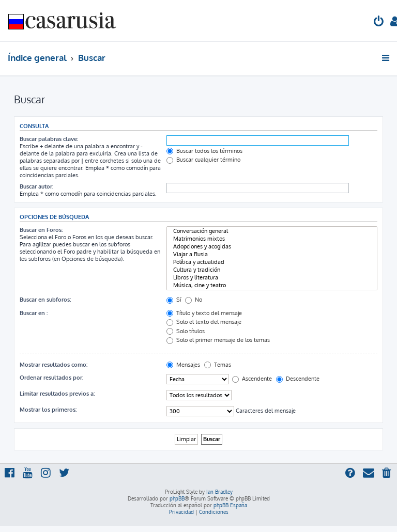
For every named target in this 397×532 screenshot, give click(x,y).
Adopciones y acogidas (272, 247)
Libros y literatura (272, 278)
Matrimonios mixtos (272, 239)
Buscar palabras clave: (49, 139)
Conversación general (272, 231)
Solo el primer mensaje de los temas (218, 340)
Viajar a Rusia (272, 254)
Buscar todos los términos (204, 151)
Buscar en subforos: (45, 300)
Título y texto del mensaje (204, 313)
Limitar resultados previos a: (57, 394)
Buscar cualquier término (203, 160)
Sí (174, 300)
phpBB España (230, 505)
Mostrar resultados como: (54, 365)
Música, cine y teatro (272, 285)
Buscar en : (34, 313)
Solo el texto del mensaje (204, 322)
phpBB (177, 498)
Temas (218, 365)
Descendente (298, 379)
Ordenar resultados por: (51, 378)
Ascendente (252, 379)
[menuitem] (379, 22)
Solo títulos (186, 331)
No (194, 300)
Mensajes (183, 365)
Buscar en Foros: (41, 230)
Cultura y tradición (272, 270)
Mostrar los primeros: (48, 410)
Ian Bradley (219, 492)
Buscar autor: (36, 186)
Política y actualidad (272, 262)
